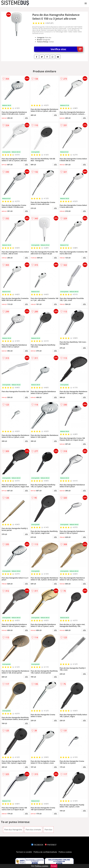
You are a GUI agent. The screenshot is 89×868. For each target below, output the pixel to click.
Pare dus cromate (33, 830)
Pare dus (48, 830)
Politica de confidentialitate (45, 852)
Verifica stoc (67, 49)
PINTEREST (51, 845)
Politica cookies (65, 852)
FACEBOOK (37, 845)
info (26, 118)
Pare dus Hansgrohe (13, 830)
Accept (54, 866)
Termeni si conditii (24, 852)
